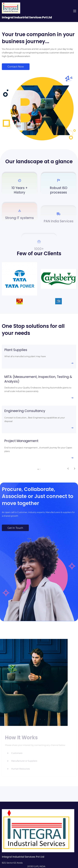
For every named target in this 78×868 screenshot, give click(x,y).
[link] (19, 264)
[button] (39, 753)
